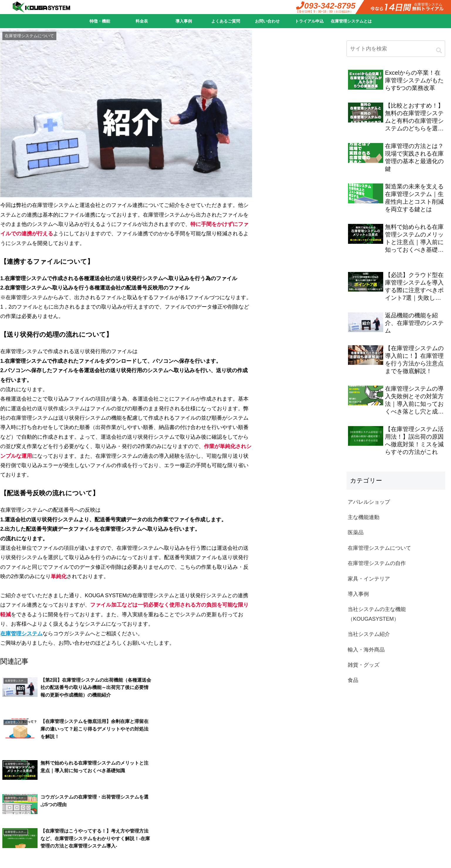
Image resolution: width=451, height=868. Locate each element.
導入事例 (184, 21)
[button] (439, 50)
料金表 (142, 21)
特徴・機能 (100, 21)
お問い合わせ (267, 21)
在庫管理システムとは (351, 21)
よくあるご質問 (226, 21)
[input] (396, 49)
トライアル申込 (309, 21)
